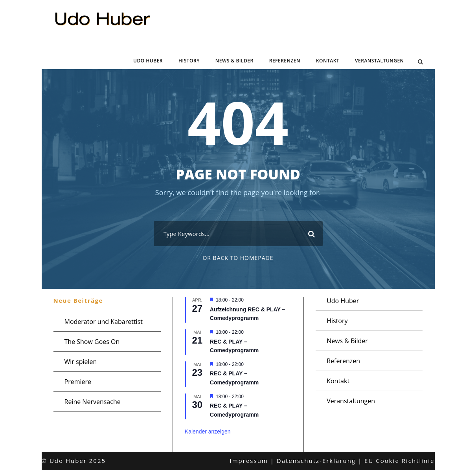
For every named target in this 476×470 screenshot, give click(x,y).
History (189, 61)
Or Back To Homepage (238, 258)
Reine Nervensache (93, 402)
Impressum (249, 461)
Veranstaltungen (379, 61)
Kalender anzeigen (208, 432)
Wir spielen (81, 362)
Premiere (78, 382)
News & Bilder (234, 61)
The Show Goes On (92, 342)
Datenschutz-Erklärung (316, 461)
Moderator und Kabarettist (104, 322)
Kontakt (328, 61)
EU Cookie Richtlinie (399, 461)
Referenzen (285, 61)
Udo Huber (148, 61)
